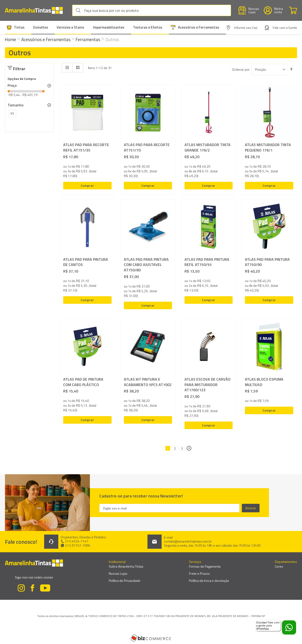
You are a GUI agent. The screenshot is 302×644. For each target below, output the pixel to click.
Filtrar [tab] (19, 69)
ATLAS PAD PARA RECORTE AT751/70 (147, 148)
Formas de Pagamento (205, 566)
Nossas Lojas (118, 573)
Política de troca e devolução (209, 581)
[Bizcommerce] (151, 638)
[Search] (79, 10)
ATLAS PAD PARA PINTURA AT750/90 (267, 262)
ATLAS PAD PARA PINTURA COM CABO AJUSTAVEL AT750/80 (146, 265)
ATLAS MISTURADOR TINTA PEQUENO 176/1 (268, 148)
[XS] (12, 114)
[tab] (29, 86)
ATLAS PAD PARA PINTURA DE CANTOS (86, 262)
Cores (279, 566)
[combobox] (152, 10)
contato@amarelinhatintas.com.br (188, 541)
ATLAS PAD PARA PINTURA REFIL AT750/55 (207, 262)
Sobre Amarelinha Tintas (126, 566)
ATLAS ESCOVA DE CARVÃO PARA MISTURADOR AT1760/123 (208, 385)
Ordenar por (241, 70)
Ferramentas (88, 39)
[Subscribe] (251, 508)
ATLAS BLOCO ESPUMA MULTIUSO (264, 382)
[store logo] (36, 11)
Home (11, 39)
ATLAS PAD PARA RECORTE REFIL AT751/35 (86, 148)
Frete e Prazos (199, 573)
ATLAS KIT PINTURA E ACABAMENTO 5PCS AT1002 (148, 382)
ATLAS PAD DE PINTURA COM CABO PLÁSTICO (83, 382)
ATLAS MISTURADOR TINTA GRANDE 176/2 (208, 148)
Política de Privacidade (125, 581)
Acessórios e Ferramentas (46, 39)
